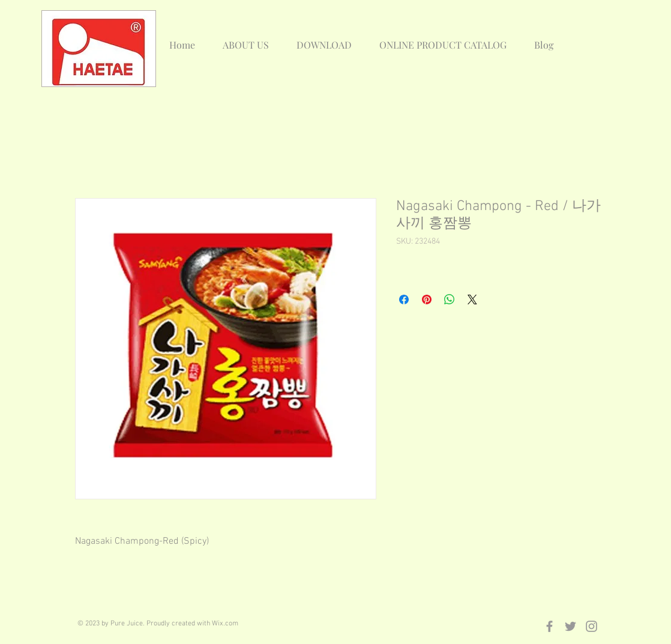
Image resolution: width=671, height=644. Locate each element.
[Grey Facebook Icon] (549, 626)
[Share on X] (472, 299)
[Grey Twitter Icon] (570, 626)
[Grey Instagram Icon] (591, 626)
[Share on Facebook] (404, 299)
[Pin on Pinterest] (427, 299)
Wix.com (225, 624)
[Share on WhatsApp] (450, 299)
